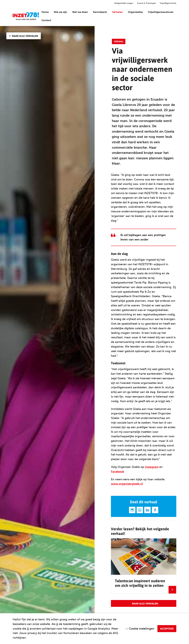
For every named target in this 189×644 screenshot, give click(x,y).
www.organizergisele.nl (127, 484)
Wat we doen (80, 12)
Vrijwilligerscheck (168, 3)
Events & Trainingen (147, 3)
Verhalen (117, 12)
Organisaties (135, 12)
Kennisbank (100, 12)
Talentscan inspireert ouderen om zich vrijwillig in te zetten (140, 583)
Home (45, 12)
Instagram (152, 467)
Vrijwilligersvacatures (161, 12)
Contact (46, 20)
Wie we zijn (60, 12)
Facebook (118, 472)
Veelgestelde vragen (124, 3)
